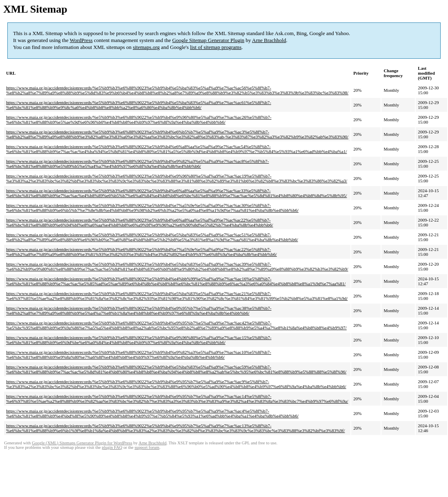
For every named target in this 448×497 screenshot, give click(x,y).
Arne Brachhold (269, 40)
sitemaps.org (146, 47)
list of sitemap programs (216, 47)
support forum (147, 447)
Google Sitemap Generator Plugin (208, 40)
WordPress (81, 40)
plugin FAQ (112, 447)
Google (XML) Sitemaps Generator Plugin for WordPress (82, 443)
